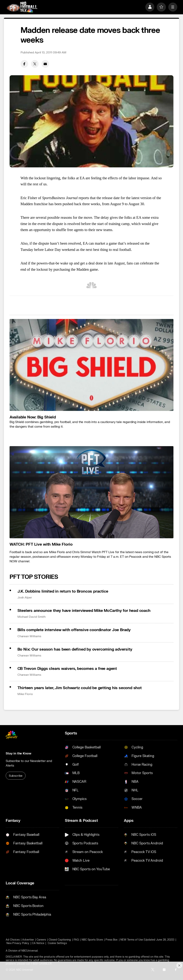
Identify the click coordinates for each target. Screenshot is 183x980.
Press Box (112, 940)
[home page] (22, 7)
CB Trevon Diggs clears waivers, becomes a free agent (67, 669)
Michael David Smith (32, 617)
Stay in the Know (18, 753)
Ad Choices (13, 940)
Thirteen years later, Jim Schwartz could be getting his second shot (80, 688)
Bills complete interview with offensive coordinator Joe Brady (74, 630)
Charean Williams (29, 636)
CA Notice (38, 943)
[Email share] (45, 64)
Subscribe (16, 776)
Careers (41, 940)
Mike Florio (25, 694)
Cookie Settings (57, 943)
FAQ (76, 940)
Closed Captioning (60, 940)
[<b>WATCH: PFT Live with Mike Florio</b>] (91, 492)
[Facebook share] (24, 64)
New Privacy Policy (18, 943)
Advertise (28, 940)
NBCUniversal (29, 951)
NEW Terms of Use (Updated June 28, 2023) (147, 940)
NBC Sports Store (92, 940)
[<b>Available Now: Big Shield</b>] (91, 365)
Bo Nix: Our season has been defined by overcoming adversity (75, 649)
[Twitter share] (35, 64)
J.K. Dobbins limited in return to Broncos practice (63, 591)
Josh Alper (25, 598)
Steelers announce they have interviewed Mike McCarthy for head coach (84, 611)
